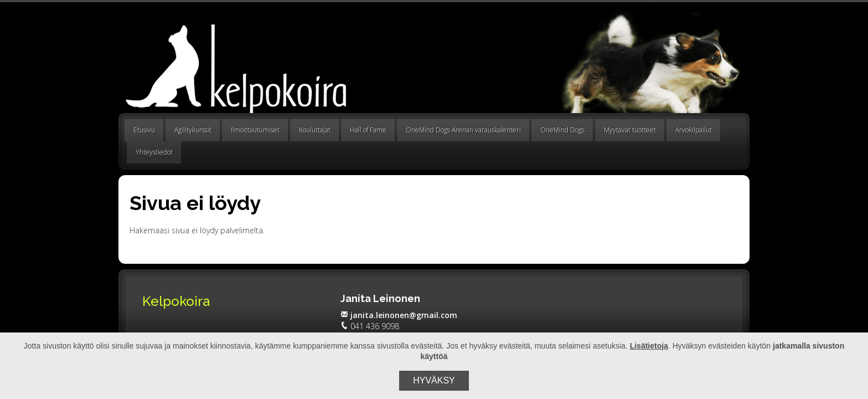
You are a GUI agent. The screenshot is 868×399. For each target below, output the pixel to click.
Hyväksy (434, 380)
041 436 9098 (370, 326)
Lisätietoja (649, 346)
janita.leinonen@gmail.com (399, 315)
